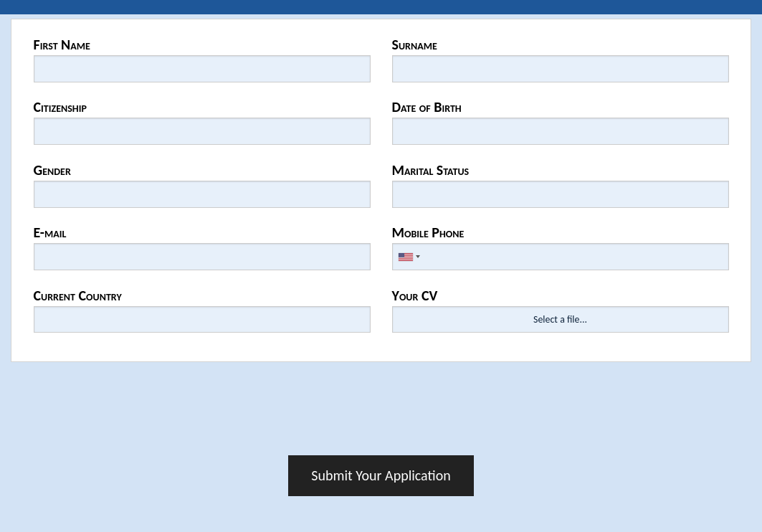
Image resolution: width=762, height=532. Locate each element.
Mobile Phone (428, 232)
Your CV (415, 295)
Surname (415, 44)
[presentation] (381, 413)
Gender (52, 170)
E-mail (50, 232)
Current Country (78, 295)
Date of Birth (427, 107)
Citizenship (60, 107)
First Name (62, 44)
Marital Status (431, 170)
